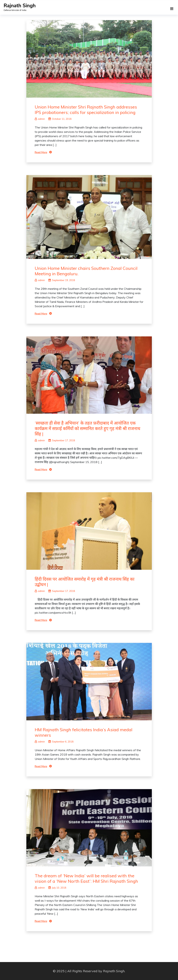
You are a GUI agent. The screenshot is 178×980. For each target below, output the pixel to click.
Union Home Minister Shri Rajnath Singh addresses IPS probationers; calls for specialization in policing (86, 110)
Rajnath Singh (20, 6)
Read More (41, 152)
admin (40, 119)
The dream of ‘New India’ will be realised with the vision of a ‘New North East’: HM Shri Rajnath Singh (86, 878)
